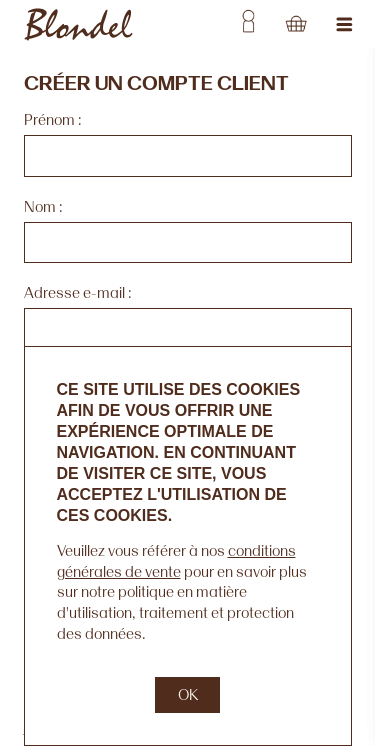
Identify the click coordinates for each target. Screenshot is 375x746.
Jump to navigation (345, 24)
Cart (296, 24)
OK (188, 694)
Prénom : (52, 119)
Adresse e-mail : (77, 292)
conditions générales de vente (176, 561)
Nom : (43, 206)
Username (248, 24)
